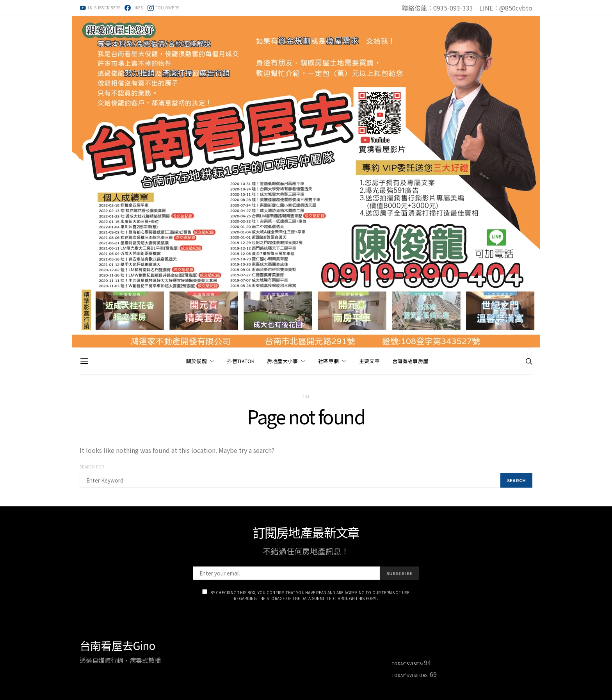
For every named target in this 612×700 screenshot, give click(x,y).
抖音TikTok (241, 361)
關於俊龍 (197, 361)
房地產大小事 (282, 361)
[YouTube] (100, 8)
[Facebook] (134, 8)
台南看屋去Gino (117, 645)
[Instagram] (163, 8)
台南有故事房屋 (410, 361)
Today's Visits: (408, 663)
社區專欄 (328, 361)
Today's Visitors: (411, 675)
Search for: (93, 467)
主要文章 (369, 361)
